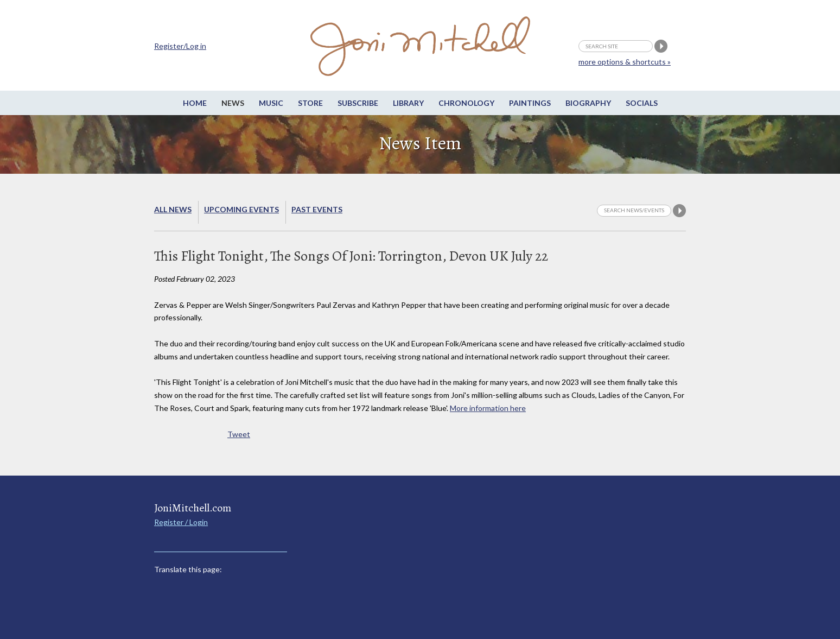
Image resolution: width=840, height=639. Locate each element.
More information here (488, 408)
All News (173, 209)
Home (195, 103)
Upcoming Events (241, 209)
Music (271, 103)
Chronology (466, 103)
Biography (588, 103)
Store (310, 103)
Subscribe (358, 103)
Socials (642, 103)
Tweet (239, 434)
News (233, 103)
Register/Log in (180, 46)
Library (408, 103)
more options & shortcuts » (625, 62)
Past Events (317, 209)
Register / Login (181, 522)
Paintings (530, 103)
